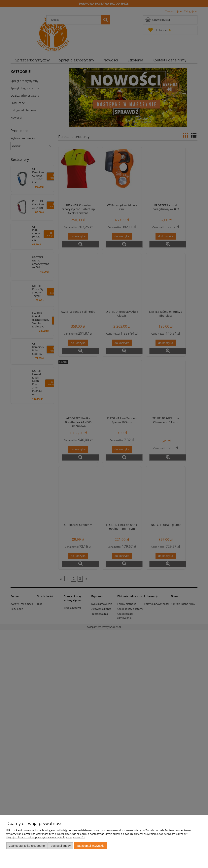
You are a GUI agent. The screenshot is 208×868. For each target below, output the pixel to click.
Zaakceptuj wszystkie (91, 846)
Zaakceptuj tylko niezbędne (27, 846)
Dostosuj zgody (61, 846)
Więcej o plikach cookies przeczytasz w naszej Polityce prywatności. (46, 837)
